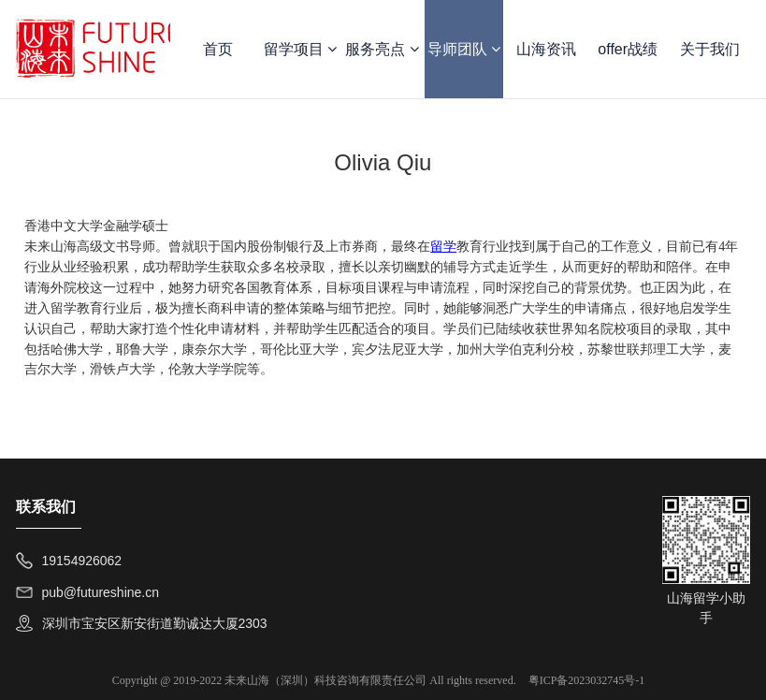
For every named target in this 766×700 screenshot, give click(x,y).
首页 (218, 49)
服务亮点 (382, 49)
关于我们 (710, 49)
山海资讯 (546, 49)
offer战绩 (628, 49)
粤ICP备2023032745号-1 (587, 680)
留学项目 (300, 49)
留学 (443, 247)
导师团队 (464, 49)
